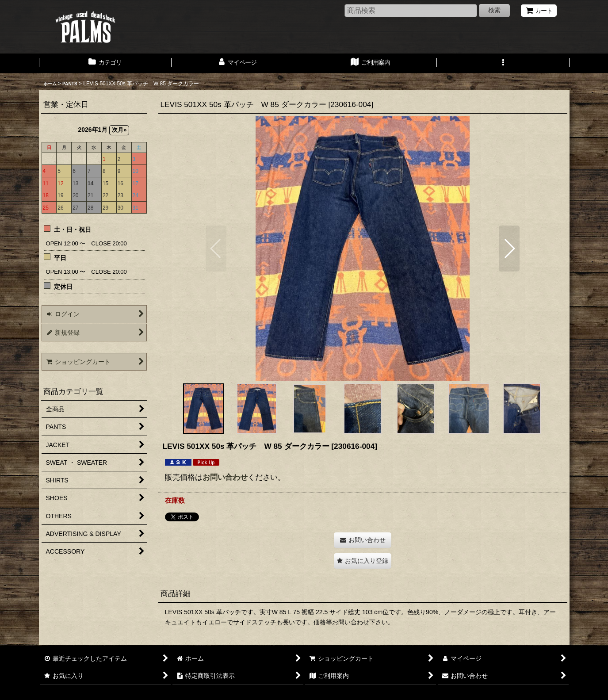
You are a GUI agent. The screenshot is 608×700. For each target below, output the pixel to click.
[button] (503, 63)
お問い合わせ (225, 477)
